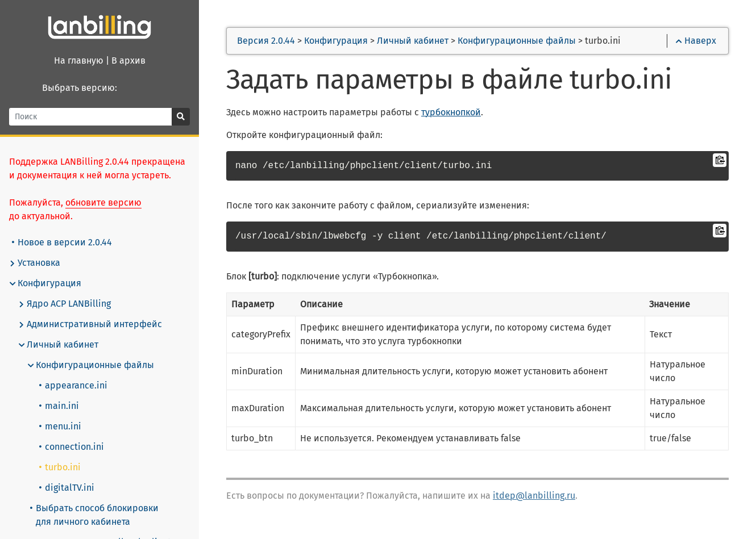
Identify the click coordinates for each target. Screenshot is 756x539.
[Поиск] (91, 117)
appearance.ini (73, 385)
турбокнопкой (451, 112)
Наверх (696, 41)
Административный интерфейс (90, 324)
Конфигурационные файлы (91, 365)
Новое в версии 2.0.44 (62, 242)
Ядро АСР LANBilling (65, 304)
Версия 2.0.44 (266, 41)
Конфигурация (45, 283)
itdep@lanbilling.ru (534, 496)
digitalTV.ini (67, 488)
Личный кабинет (58, 345)
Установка (35, 263)
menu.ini (60, 426)
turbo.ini (60, 467)
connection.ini (72, 447)
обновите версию (103, 202)
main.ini (59, 406)
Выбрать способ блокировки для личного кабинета (94, 515)
